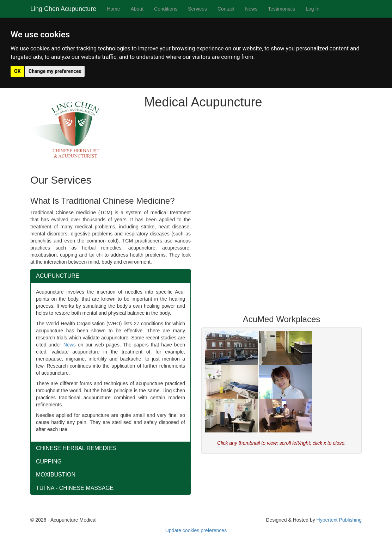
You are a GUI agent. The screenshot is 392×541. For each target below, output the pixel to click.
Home (113, 9)
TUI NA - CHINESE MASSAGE (75, 488)
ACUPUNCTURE (58, 276)
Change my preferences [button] (55, 71)
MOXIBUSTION (56, 475)
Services (197, 9)
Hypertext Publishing (339, 520)
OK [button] (17, 71)
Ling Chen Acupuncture (63, 9)
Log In (313, 9)
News (251, 9)
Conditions (166, 9)
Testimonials (281, 9)
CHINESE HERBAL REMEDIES (76, 448)
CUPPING (49, 462)
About (137, 9)
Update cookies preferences (196, 530)
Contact (226, 9)
